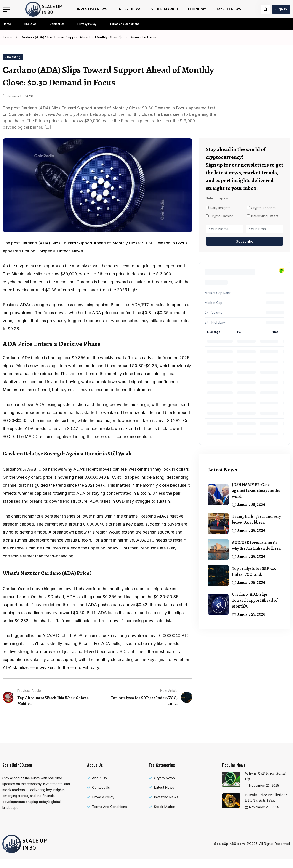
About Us (30, 24)
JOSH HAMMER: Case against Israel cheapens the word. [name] (256, 491)
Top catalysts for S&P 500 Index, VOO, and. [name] (254, 571)
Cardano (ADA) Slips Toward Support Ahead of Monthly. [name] (255, 600)
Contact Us (57, 24)
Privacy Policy (87, 24)
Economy (197, 9)
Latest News (129, 9)
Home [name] (8, 37)
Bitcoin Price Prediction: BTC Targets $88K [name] (266, 807)
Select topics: (217, 198)
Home (7, 24)
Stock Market (165, 9)
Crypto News (228, 9)
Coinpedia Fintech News (60, 260)
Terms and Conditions (124, 24)
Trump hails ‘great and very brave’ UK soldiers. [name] (256, 519)
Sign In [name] (281, 9)
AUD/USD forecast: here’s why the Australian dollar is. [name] (257, 545)
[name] (44, 9)
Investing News (92, 9)
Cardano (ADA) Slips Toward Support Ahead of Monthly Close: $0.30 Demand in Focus (104, 252)
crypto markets (30, 275)
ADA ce (102, 322)
